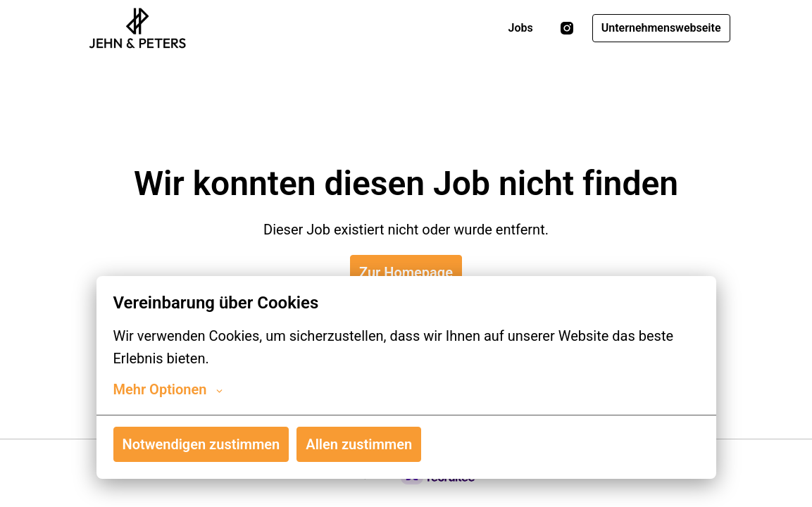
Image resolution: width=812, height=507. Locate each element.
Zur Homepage (406, 273)
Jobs (521, 28)
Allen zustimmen (359, 444)
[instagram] (567, 28)
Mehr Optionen (168, 389)
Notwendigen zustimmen (201, 444)
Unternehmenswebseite (661, 28)
